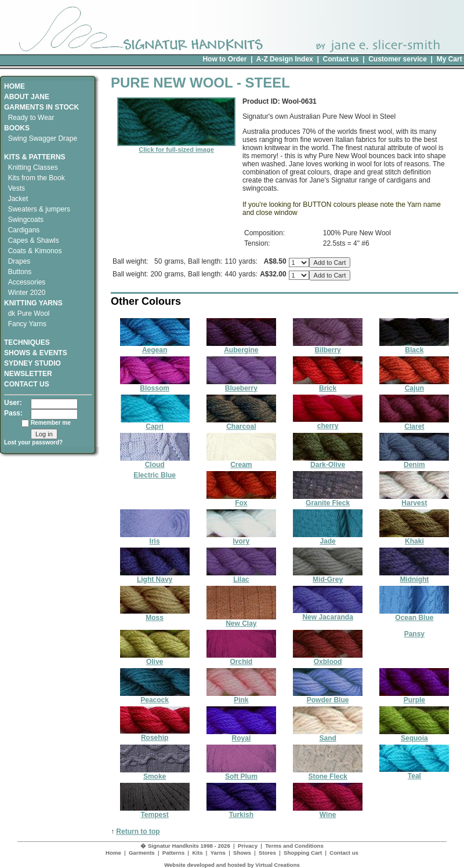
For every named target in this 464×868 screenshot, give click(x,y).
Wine (328, 812)
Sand (328, 735)
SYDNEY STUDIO (32, 363)
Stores (267, 853)
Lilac (241, 576)
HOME (14, 86)
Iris (155, 538)
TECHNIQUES (27, 338)
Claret (414, 423)
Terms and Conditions (294, 846)
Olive (155, 659)
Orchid (241, 659)
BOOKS (17, 128)
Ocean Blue (414, 614)
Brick (328, 385)
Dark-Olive (328, 462)
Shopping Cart (303, 853)
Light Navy (155, 576)
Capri (155, 423)
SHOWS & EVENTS (36, 353)
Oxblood (328, 659)
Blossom (155, 385)
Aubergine (241, 347)
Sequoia (414, 735)
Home (113, 853)
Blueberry (241, 385)
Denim (414, 462)
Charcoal (241, 423)
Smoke (155, 773)
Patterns (173, 853)
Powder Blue (328, 697)
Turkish (241, 812)
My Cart (449, 59)
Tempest (155, 812)
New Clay (241, 620)
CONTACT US (27, 384)
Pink (241, 697)
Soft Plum (241, 773)
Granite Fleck (328, 500)
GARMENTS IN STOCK (41, 107)
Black (414, 347)
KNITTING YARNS (33, 303)
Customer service (398, 59)
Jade (328, 538)
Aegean (155, 347)
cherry (328, 423)
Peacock (155, 697)
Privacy (248, 846)
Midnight (414, 576)
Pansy (414, 634)
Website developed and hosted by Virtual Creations (232, 865)
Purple (414, 697)
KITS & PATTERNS (35, 157)
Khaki (414, 538)
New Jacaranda (328, 614)
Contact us (340, 59)
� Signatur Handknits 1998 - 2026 (185, 846)
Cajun (414, 385)
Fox (241, 500)
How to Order (224, 59)
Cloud (155, 462)
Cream (241, 462)
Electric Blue (155, 475)
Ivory (241, 538)
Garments (142, 853)
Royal (241, 735)
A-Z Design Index (285, 59)
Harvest (414, 500)
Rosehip (155, 734)
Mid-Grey (328, 576)
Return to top (138, 831)
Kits (197, 853)
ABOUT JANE (27, 97)
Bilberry (328, 347)
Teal (414, 773)
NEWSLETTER (28, 374)
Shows (242, 853)
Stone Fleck (328, 773)
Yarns (218, 853)
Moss (155, 614)
